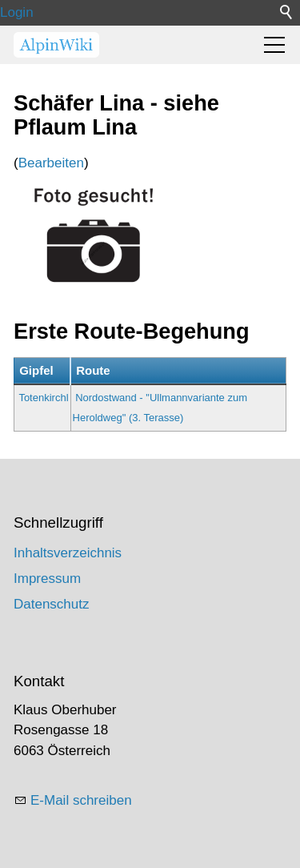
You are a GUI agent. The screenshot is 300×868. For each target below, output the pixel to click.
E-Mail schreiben (81, 800)
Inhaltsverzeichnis (68, 553)
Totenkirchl (43, 398)
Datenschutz (52, 604)
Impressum (47, 579)
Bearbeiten (51, 163)
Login (17, 12)
